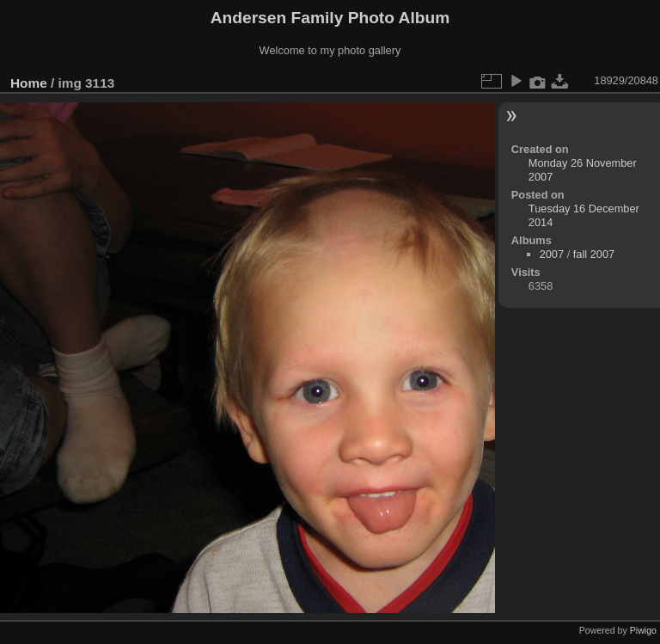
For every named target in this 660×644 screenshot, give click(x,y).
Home (29, 83)
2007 (552, 254)
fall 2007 (594, 254)
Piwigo (643, 630)
